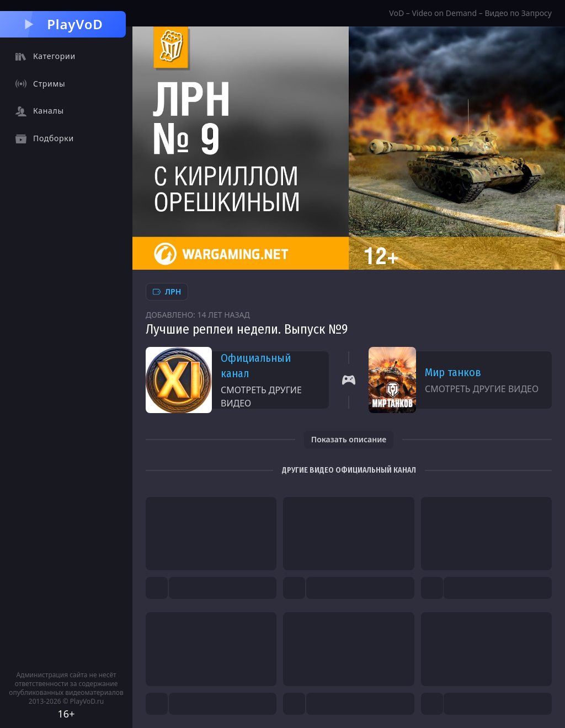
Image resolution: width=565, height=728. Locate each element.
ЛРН (167, 291)
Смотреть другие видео (261, 397)
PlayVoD (63, 24)
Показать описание (349, 439)
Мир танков (453, 372)
